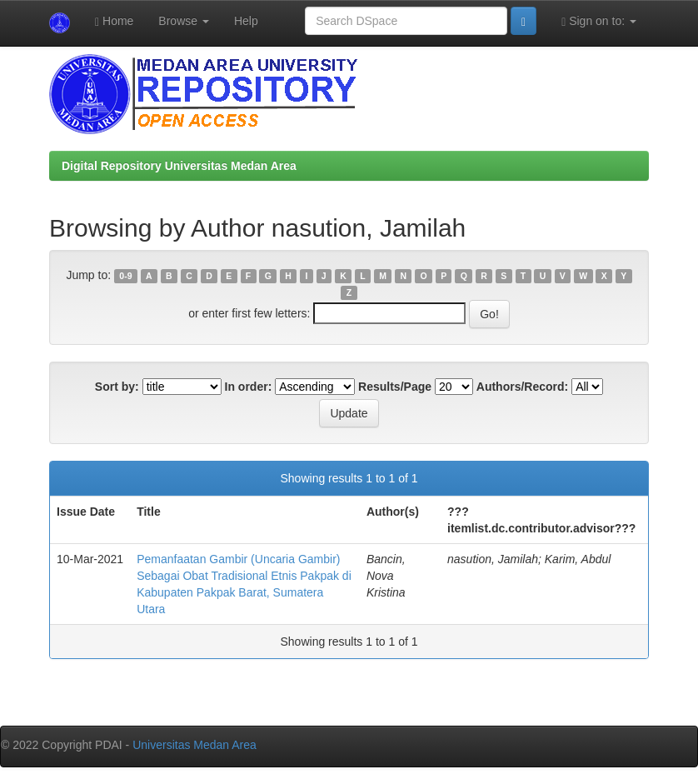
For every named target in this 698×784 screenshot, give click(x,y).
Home (114, 21)
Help (246, 21)
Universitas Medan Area (194, 745)
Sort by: (117, 387)
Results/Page (395, 387)
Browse (184, 21)
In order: (249, 387)
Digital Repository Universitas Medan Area (179, 166)
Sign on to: (599, 21)
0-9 (125, 276)
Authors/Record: (522, 387)
